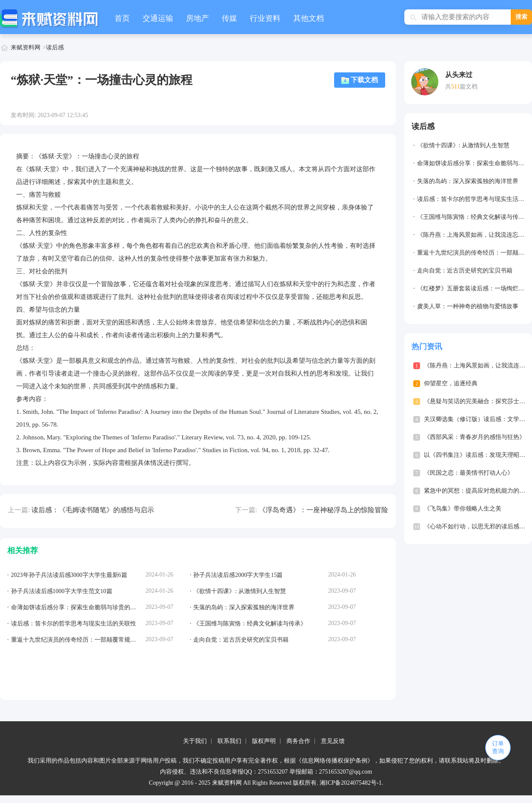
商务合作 (298, 741)
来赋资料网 (26, 47)
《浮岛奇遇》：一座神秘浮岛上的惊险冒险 (323, 510)
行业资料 (265, 18)
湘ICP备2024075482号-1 (350, 783)
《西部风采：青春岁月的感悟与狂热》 (475, 437)
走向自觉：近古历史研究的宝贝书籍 (465, 271)
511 (455, 87)
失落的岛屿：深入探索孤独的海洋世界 (468, 181)
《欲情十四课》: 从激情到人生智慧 (463, 145)
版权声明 (264, 741)
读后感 (55, 47)
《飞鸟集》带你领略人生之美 (463, 509)
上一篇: (19, 510)
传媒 (229, 18)
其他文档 (309, 18)
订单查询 (498, 747)
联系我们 (229, 741)
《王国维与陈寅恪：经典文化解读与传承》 (474, 217)
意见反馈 (333, 741)
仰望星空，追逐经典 (451, 383)
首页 (122, 18)
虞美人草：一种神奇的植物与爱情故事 (468, 306)
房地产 (197, 18)
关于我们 (195, 741)
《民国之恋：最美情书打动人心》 (469, 473)
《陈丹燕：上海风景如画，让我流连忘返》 (474, 235)
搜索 (521, 17)
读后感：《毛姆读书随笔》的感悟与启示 (93, 510)
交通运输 (158, 18)
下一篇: (246, 510)
